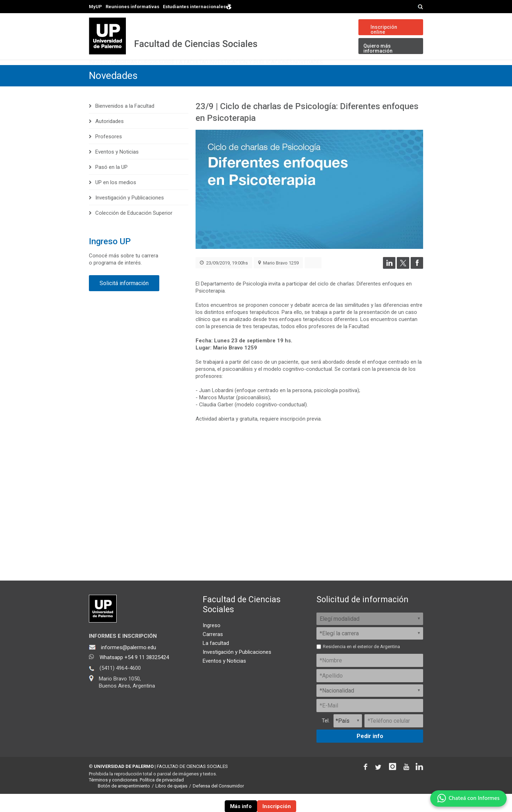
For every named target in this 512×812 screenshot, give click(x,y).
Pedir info (370, 754)
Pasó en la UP (111, 185)
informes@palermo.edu (129, 666)
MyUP (95, 7)
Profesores (109, 155)
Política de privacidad (162, 798)
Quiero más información (378, 48)
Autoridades (110, 139)
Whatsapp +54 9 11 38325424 (134, 675)
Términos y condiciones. (114, 798)
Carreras (146, 73)
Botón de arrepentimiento (124, 804)
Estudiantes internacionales (197, 6)
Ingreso (107, 73)
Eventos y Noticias (117, 170)
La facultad (216, 661)
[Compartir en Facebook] (417, 285)
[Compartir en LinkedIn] (389, 285)
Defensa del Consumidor (218, 804)
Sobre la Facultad (238, 73)
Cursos (185, 73)
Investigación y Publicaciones (324, 73)
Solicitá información (124, 301)
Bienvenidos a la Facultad (125, 124)
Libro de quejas (171, 804)
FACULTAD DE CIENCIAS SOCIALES (192, 784)
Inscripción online (384, 30)
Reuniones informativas (132, 7)
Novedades (399, 73)
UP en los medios (116, 201)
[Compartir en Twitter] (403, 285)
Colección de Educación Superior (134, 231)
